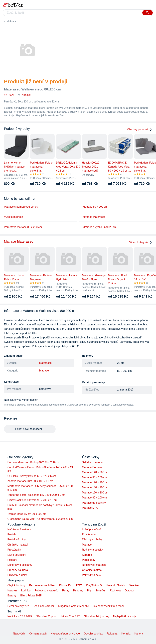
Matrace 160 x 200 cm (95, 493)
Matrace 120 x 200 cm (95, 482)
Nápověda (19, 634)
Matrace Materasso (94, 217)
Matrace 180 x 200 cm (95, 487)
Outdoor (130, 591)
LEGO (78, 585)
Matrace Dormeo (92, 467)
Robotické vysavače (46, 591)
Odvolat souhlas (93, 634)
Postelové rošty (17, 539)
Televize (134, 585)
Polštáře (12, 560)
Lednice (26, 591)
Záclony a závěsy (92, 539)
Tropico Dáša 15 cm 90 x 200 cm (27, 514)
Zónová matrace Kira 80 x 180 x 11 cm (30, 481)
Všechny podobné (140, 129)
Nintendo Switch (115, 585)
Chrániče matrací (18, 545)
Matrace (11, 21)
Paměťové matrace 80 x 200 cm (23, 227)
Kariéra (139, 634)
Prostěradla (14, 550)
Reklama (112, 634)
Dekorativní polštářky (20, 565)
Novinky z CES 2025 (20, 616)
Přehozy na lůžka (18, 570)
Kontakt (126, 634)
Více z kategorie (141, 242)
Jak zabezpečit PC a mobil (109, 606)
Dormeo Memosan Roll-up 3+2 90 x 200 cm (33, 462)
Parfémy (78, 591)
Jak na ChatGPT (70, 616)
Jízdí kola (115, 591)
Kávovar (12, 591)
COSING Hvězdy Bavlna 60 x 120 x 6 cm (32, 476)
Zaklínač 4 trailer (44, 606)
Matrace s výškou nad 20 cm (100, 227)
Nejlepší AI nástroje (125, 616)
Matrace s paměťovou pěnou (21, 207)
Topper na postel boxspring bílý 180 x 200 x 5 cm (36, 495)
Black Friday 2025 (31, 596)
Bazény (12, 596)
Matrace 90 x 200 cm (94, 477)
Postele (12, 534)
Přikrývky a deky (17, 575)
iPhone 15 (65, 585)
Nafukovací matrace (19, 529)
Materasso (45, 363)
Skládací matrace (92, 462)
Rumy (66, 591)
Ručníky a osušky (92, 550)
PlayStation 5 (94, 585)
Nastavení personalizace (65, 634)
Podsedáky (89, 560)
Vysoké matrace (13, 217)
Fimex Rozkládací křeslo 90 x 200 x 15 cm (33, 500)
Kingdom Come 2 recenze (74, 606)
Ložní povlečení (17, 555)
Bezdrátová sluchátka (42, 585)
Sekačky (100, 591)
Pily (89, 591)
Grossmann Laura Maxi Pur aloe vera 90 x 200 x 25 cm (40, 519)
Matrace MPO (90, 508)
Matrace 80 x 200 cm (95, 207)
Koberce (87, 555)
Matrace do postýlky (94, 503)
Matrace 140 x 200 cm (95, 472)
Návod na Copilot (46, 616)
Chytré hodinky (16, 585)
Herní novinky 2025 (19, 606)
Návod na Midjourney (96, 616)
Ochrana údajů (38, 634)
